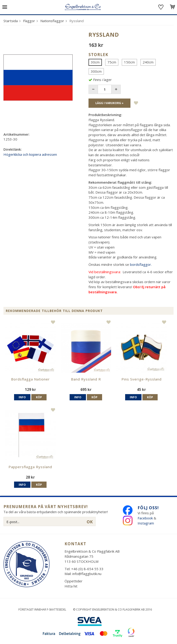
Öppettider (74, 581)
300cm (96, 71)
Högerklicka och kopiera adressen (30, 154)
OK (90, 522)
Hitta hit (71, 586)
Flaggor (29, 21)
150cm (129, 62)
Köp (39, 397)
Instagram (146, 523)
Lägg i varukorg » (109, 103)
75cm (112, 62)
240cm (148, 62)
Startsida (11, 21)
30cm (95, 62)
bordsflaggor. (141, 264)
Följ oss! (148, 508)
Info (22, 397)
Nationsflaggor (52, 21)
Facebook (145, 518)
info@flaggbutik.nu (87, 574)
